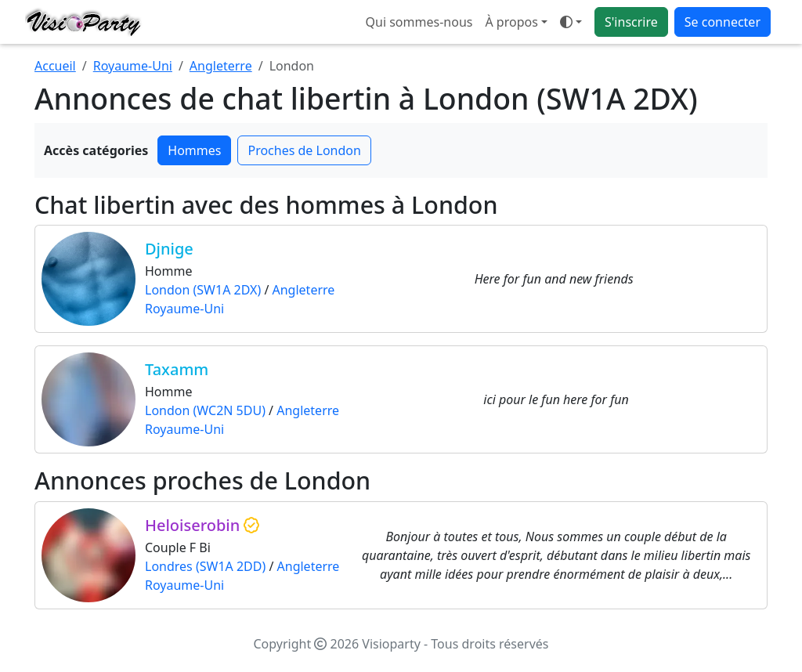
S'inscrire (631, 22)
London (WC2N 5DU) (205, 410)
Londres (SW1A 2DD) (205, 566)
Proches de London (304, 150)
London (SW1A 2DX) (203, 290)
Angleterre (221, 66)
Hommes (194, 150)
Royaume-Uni (133, 66)
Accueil (55, 66)
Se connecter (723, 22)
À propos (511, 22)
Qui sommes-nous (419, 22)
